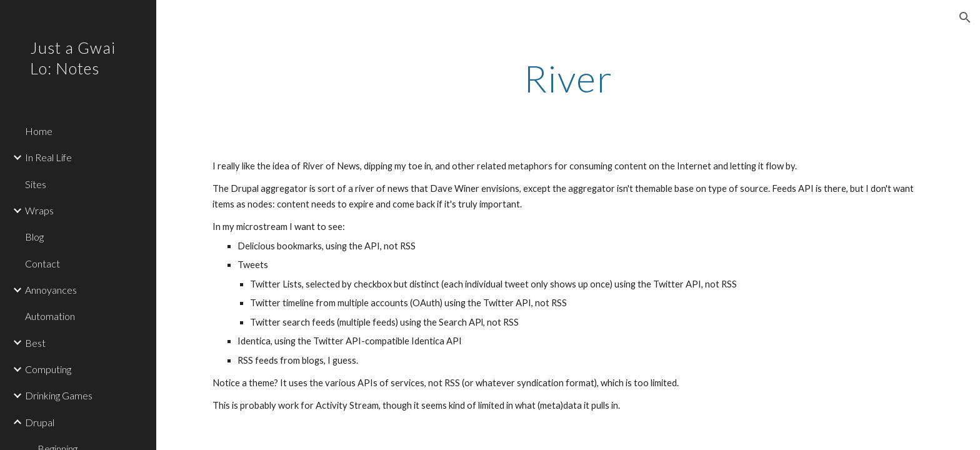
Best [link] (35, 343)
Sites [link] (36, 184)
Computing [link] (48, 369)
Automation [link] (50, 316)
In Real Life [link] (48, 157)
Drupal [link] (40, 422)
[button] (965, 17)
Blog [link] (34, 237)
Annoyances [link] (51, 290)
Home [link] (39, 131)
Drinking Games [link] (59, 395)
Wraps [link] (39, 210)
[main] (568, 78)
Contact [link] (42, 263)
